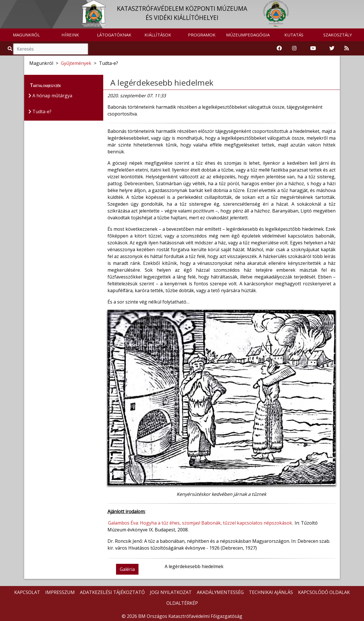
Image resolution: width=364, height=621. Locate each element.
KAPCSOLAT (27, 592)
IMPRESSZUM (60, 592)
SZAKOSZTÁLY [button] (338, 35)
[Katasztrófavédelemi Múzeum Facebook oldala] (279, 48)
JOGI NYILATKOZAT (171, 592)
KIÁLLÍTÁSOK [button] (158, 35)
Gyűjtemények (76, 63)
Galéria (127, 569)
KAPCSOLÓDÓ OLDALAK (324, 592)
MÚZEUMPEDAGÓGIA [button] (248, 35)
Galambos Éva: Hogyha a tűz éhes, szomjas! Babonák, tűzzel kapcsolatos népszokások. (200, 523)
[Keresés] (51, 49)
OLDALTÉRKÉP (182, 603)
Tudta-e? (40, 112)
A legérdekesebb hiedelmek (162, 82)
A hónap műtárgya (50, 96)
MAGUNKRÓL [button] (26, 35)
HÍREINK (70, 35)
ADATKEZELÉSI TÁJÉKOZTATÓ (112, 592)
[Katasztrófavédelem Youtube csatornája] (313, 48)
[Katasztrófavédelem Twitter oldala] (332, 48)
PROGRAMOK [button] (202, 35)
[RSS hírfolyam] (347, 48)
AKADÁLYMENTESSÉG (220, 592)
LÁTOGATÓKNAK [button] (114, 35)
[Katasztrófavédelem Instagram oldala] (294, 48)
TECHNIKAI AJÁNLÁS (271, 592)
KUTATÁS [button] (294, 35)
